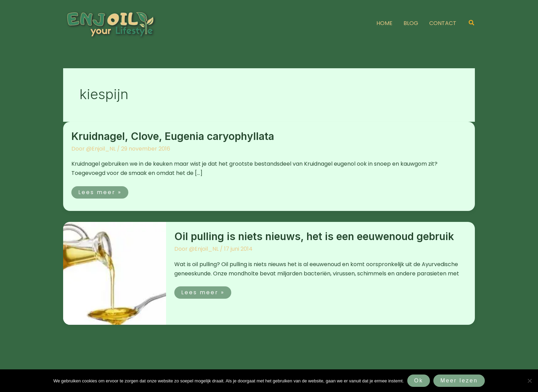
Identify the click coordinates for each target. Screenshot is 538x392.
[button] (472, 23)
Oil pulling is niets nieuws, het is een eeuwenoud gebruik (314, 236)
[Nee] (529, 381)
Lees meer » (103, 191)
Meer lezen (459, 381)
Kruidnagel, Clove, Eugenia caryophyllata (173, 136)
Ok (419, 381)
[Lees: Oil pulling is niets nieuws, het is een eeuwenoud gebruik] (115, 273)
